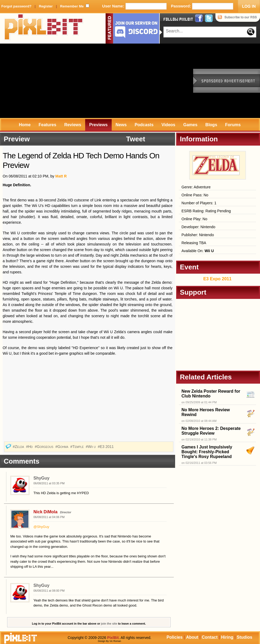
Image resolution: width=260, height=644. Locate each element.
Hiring (227, 637)
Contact (210, 637)
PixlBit (44, 28)
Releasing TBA (194, 243)
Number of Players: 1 (199, 203)
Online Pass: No (195, 195)
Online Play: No (194, 219)
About (192, 637)
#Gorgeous (45, 447)
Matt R (61, 176)
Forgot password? (16, 6)
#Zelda (19, 447)
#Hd (30, 447)
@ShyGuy (41, 527)
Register (46, 6)
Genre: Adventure (196, 187)
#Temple (77, 447)
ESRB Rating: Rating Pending (206, 211)
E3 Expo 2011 (217, 279)
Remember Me (72, 6)
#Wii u (91, 447)
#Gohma (62, 447)
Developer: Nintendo (198, 227)
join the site (109, 624)
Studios (244, 637)
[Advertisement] (70, 81)
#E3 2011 (106, 447)
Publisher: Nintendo (198, 235)
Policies (175, 637)
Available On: (198, 251)
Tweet (136, 139)
